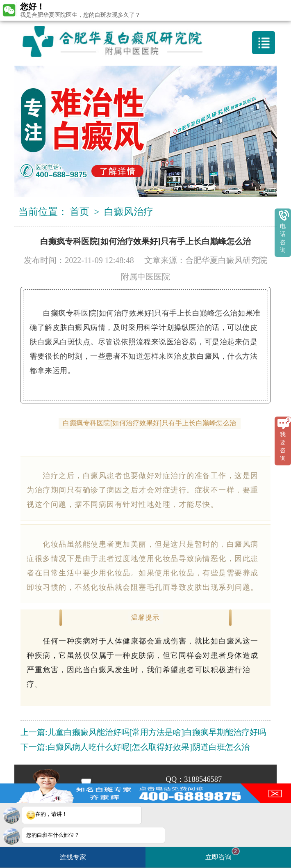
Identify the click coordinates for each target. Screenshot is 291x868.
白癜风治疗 (129, 212)
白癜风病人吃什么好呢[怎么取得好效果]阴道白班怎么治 (149, 747)
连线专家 (73, 857)
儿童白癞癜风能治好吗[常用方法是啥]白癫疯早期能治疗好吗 (157, 732)
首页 (80, 212)
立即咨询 (223, 854)
